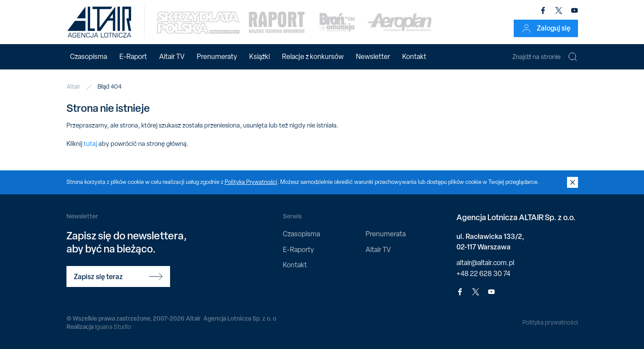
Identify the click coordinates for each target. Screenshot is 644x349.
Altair (73, 86)
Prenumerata (386, 234)
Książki (259, 57)
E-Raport (133, 57)
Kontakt (414, 57)
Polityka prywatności (550, 322)
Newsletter (373, 57)
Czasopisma (89, 57)
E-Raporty (298, 250)
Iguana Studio (113, 327)
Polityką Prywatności (251, 182)
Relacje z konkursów (313, 57)
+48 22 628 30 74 (483, 274)
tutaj (90, 144)
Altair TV (172, 57)
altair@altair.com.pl (485, 263)
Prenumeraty (217, 57)
